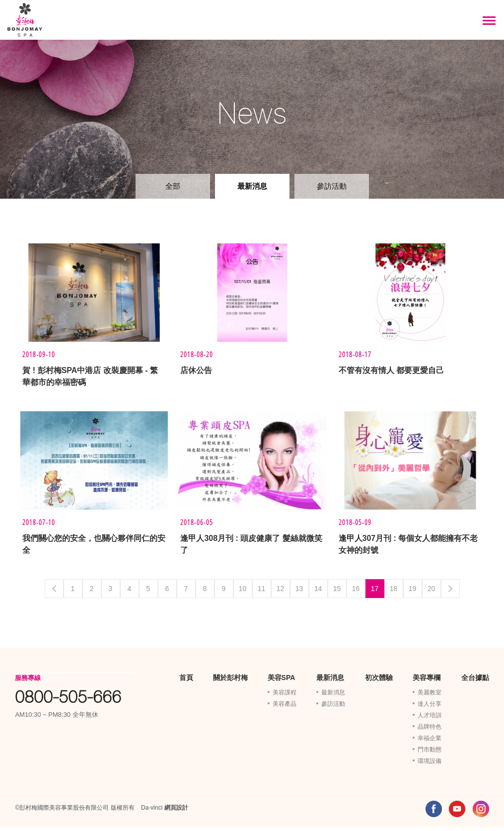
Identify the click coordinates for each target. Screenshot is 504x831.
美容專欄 (427, 681)
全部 (173, 186)
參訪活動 (332, 186)
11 (262, 593)
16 (356, 593)
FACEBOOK (434, 813)
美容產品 (285, 708)
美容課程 (285, 696)
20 (432, 593)
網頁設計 (176, 812)
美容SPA (282, 681)
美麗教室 (430, 696)
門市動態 (430, 754)
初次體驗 (379, 681)
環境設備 (430, 765)
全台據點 (475, 681)
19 (413, 593)
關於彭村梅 (230, 681)
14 (318, 593)
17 (375, 593)
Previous (54, 593)
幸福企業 (430, 742)
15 (337, 593)
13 (299, 593)
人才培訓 (430, 719)
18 (394, 593)
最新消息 (252, 186)
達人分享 (430, 708)
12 (281, 593)
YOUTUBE (457, 813)
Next (450, 593)
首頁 (186, 681)
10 (243, 593)
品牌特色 (430, 731)
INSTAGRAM (481, 813)
